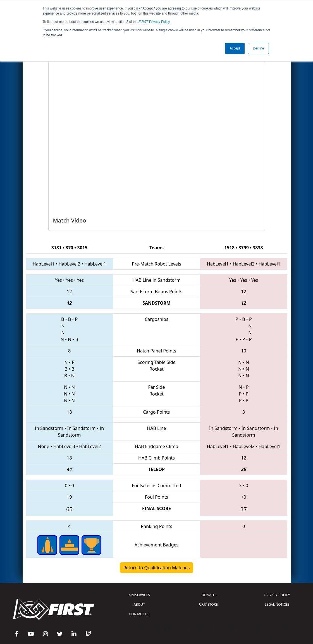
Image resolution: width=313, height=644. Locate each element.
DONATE (208, 595)
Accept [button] (235, 48)
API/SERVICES (139, 595)
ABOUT (139, 604)
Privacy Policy (154, 22)
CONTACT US (139, 614)
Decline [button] (258, 48)
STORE (208, 604)
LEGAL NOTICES (277, 604)
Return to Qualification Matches (157, 568)
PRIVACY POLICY (277, 595)
